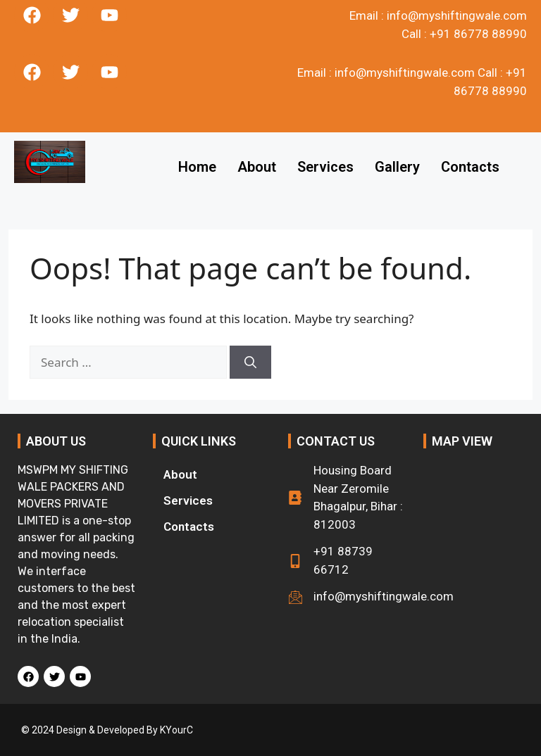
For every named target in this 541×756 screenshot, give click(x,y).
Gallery (397, 167)
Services (325, 167)
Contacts (470, 167)
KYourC (176, 730)
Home (197, 167)
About (257, 167)
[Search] (250, 363)
